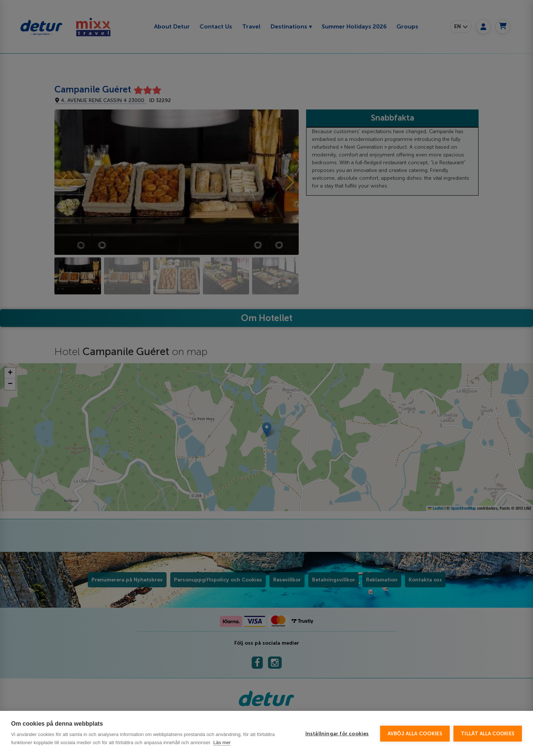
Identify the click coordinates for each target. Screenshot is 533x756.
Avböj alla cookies (415, 738)
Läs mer (222, 747)
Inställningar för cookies (337, 738)
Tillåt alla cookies (488, 738)
